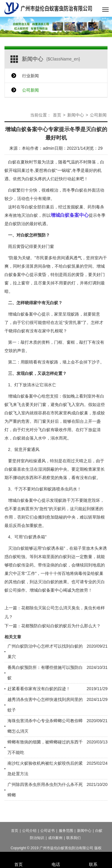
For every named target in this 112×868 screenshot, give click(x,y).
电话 (56, 856)
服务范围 (66, 839)
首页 (57, 115)
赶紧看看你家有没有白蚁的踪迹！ (39, 689)
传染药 (27, 565)
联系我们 (73, 846)
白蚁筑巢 (71, 266)
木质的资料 (39, 342)
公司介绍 (29, 839)
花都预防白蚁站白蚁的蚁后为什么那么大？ (61, 626)
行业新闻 (30, 76)
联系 (93, 856)
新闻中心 (76, 115)
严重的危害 (19, 421)
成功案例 (55, 846)
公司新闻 (30, 90)
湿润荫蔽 (46, 469)
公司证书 (47, 839)
